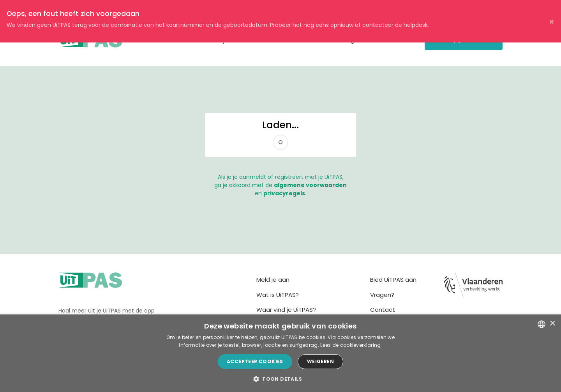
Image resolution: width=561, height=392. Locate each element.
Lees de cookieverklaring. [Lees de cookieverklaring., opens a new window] (351, 345)
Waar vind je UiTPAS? (286, 310)
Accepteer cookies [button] (255, 361)
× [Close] (552, 21)
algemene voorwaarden (310, 185)
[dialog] (280, 353)
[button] (280, 379)
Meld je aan (273, 280)
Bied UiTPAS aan (393, 280)
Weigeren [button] (320, 361)
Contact (383, 310)
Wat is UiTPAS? (278, 295)
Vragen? (382, 295)
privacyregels (284, 193)
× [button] (552, 324)
